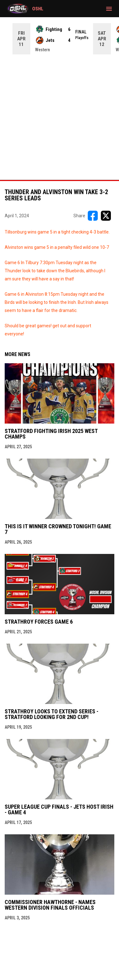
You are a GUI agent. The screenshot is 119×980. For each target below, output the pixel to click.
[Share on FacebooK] (93, 216)
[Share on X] (106, 216)
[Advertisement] (59, 117)
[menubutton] (109, 9)
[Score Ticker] (59, 39)
